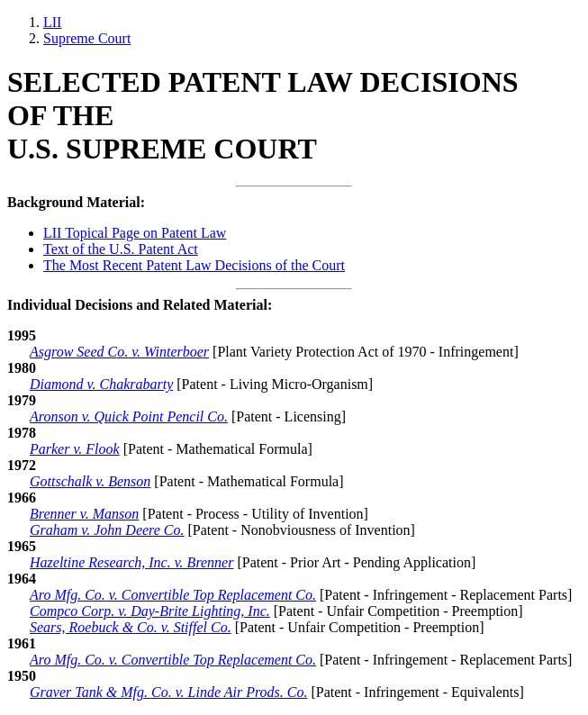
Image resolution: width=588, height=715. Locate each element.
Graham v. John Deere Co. (107, 530)
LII (52, 22)
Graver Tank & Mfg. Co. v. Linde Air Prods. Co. (168, 692)
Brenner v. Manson (84, 514)
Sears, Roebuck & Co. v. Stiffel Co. (131, 627)
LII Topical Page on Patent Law (135, 233)
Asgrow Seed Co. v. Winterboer (119, 352)
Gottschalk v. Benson (90, 481)
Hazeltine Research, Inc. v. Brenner (131, 562)
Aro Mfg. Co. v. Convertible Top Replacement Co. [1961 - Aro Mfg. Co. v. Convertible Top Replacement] (173, 660)
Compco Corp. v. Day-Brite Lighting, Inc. (150, 611)
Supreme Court (87, 38)
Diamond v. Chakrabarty (101, 384)
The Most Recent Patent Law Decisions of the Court (194, 265)
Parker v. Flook (75, 449)
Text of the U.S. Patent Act (121, 249)
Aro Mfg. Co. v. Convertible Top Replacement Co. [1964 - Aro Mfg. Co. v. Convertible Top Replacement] (173, 595)
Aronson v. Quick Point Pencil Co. (129, 416)
